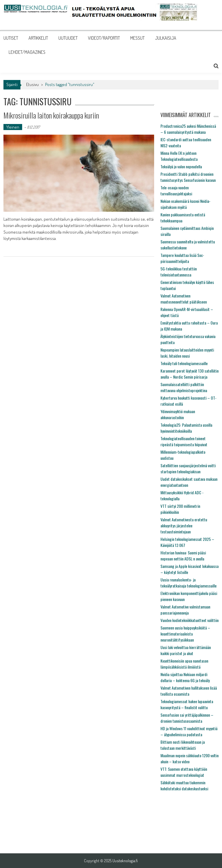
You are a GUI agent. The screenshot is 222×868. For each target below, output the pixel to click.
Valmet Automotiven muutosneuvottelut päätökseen (184, 299)
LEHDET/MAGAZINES (27, 52)
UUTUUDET (68, 38)
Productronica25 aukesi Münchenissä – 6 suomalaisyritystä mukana (188, 129)
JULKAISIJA (166, 38)
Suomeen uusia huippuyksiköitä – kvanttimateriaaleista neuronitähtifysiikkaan (185, 634)
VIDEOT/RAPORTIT (104, 38)
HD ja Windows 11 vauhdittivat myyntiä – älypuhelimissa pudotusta (189, 731)
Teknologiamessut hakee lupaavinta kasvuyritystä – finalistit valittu (187, 704)
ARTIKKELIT (38, 38)
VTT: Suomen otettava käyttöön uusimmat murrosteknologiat (184, 772)
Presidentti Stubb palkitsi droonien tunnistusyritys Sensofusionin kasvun (188, 177)
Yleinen (13, 127)
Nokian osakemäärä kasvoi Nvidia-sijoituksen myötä (185, 204)
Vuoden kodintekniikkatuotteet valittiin (190, 620)
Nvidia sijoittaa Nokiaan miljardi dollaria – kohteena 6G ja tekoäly (185, 677)
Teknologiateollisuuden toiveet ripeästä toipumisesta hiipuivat (184, 441)
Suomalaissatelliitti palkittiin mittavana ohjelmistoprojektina (184, 387)
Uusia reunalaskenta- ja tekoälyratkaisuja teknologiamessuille (188, 583)
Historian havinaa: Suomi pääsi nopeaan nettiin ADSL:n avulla (183, 556)
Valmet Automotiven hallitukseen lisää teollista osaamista (189, 691)
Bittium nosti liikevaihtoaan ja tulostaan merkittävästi (183, 745)
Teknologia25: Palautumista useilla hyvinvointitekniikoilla (186, 428)
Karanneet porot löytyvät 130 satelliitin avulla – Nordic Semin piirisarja (190, 374)
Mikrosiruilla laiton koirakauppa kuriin (51, 115)
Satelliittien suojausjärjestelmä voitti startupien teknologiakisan (188, 468)
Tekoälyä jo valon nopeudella (181, 166)
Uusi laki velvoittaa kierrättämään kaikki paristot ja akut (186, 650)
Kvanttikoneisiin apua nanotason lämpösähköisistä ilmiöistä (184, 664)
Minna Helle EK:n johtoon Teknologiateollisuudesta (179, 156)
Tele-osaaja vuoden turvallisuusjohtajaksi (176, 190)
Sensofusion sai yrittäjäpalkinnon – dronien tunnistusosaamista (187, 718)
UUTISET (11, 38)
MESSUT (137, 38)
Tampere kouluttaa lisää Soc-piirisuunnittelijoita (182, 258)
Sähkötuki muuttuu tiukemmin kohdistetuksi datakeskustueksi (184, 785)
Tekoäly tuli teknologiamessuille (184, 363)
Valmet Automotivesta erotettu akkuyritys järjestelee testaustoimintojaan (184, 525)
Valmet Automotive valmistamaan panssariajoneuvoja (185, 610)
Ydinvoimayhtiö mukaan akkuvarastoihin (178, 414)
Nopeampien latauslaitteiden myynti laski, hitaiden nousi (187, 353)
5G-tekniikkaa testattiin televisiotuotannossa (179, 272)
